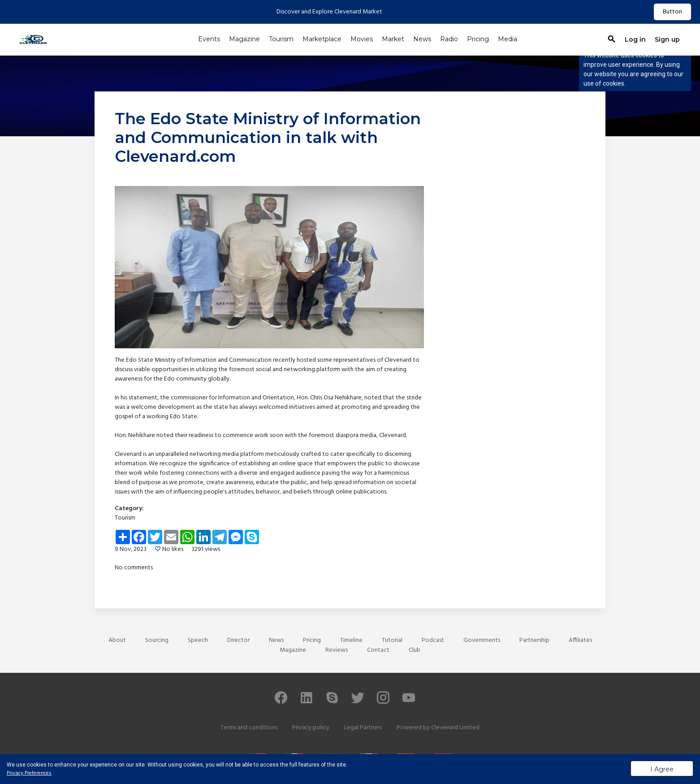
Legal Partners (363, 728)
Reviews (337, 650)
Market (393, 39)
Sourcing (157, 640)
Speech (198, 640)
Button (672, 12)
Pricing (478, 39)
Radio (449, 39)
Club (415, 650)
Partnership (534, 640)
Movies (362, 39)
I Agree (662, 769)
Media (508, 39)
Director (238, 640)
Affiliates (580, 640)
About (117, 640)
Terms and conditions (249, 728)
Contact (378, 650)
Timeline (351, 640)
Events (209, 39)
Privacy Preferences (29, 773)
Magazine (244, 39)
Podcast (433, 640)
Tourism (281, 39)
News (422, 39)
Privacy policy (311, 728)
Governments (482, 640)
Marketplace (322, 39)
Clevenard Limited (455, 728)
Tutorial (392, 640)
